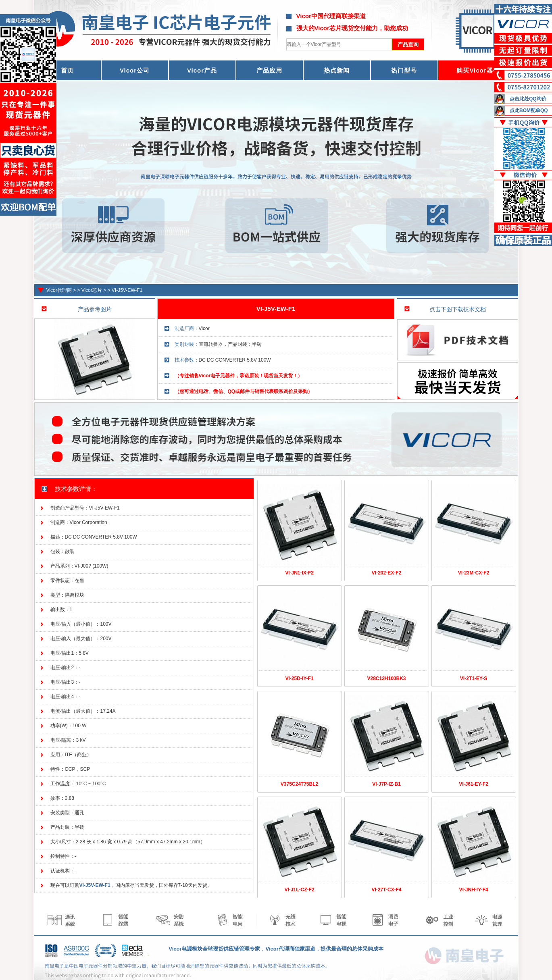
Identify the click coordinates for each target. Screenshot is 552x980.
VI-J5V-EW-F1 (127, 290)
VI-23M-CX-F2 (474, 573)
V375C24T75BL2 (299, 784)
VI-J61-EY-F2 (474, 784)
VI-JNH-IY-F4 (473, 890)
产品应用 (269, 70)
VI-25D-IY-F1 (299, 678)
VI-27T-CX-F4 (386, 890)
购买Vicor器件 (478, 70)
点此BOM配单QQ (529, 110)
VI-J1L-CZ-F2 (299, 890)
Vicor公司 (135, 70)
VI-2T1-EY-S (474, 678)
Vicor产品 (202, 70)
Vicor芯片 (92, 290)
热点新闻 (337, 70)
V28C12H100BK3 (386, 678)
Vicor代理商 (59, 290)
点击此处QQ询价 (528, 99)
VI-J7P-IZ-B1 (386, 784)
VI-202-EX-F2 (386, 573)
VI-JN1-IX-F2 (299, 573)
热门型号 (404, 70)
